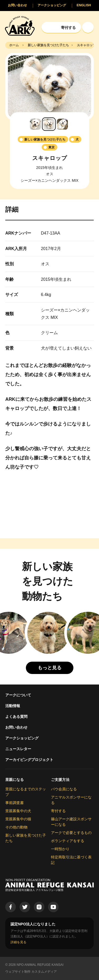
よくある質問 (16, 717)
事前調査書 (15, 803)
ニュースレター (18, 749)
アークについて (18, 695)
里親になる (15, 780)
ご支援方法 (60, 780)
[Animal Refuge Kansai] (20, 26)
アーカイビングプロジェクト (29, 760)
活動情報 (13, 706)
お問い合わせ (16, 727)
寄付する (58, 811)
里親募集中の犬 (18, 811)
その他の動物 (16, 827)
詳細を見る (18, 942)
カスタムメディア (44, 972)
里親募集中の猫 (18, 819)
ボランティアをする (68, 841)
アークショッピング (22, 738)
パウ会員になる (64, 789)
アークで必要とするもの (71, 833)
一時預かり (60, 849)
